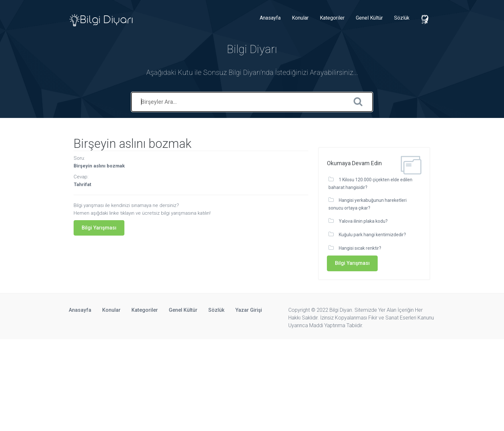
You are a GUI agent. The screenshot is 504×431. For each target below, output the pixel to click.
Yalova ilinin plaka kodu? (363, 221)
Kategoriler (332, 18)
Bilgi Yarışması (99, 228)
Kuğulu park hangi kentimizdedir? (372, 235)
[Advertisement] (193, 384)
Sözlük (402, 18)
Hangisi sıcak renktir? (360, 248)
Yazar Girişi (249, 310)
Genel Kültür (369, 18)
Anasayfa (270, 18)
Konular (300, 18)
